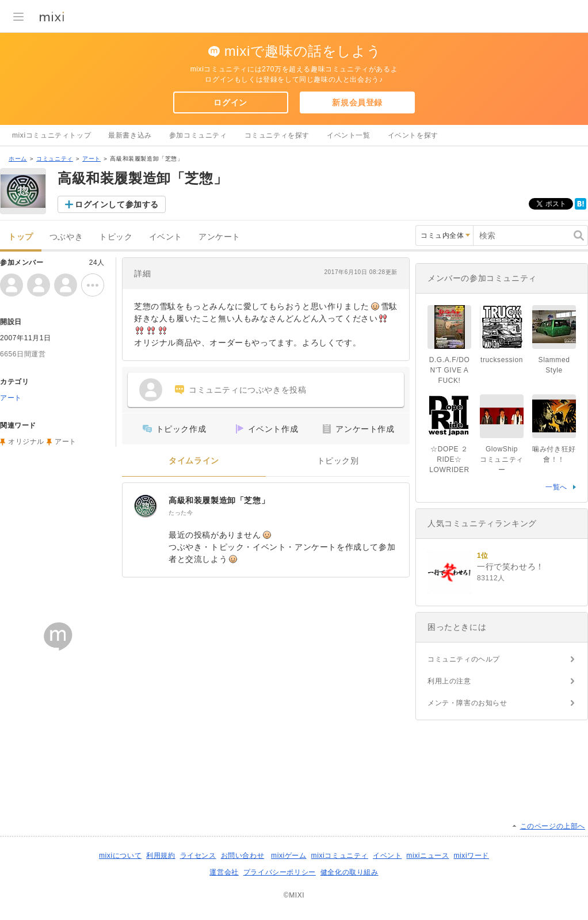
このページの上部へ (553, 826)
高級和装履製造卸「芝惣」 (219, 500)
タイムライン (194, 461)
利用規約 (161, 856)
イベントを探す (413, 135)
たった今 (181, 513)
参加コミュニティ (198, 135)
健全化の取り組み (350, 872)
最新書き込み (130, 135)
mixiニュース (427, 856)
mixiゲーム (289, 856)
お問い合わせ (243, 856)
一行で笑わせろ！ (511, 567)
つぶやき (66, 237)
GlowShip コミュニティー (503, 459)
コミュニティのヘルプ (464, 659)
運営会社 (224, 872)
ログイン (230, 102)
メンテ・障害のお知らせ (467, 703)
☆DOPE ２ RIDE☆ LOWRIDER (449, 459)
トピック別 (338, 461)
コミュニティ (55, 159)
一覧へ (556, 487)
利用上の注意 (449, 681)
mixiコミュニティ (340, 856)
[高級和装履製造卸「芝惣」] (146, 506)
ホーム (18, 159)
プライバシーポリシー (280, 872)
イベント (166, 237)
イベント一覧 (349, 135)
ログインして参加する (117, 204)
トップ (21, 237)
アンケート (219, 237)
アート (91, 159)
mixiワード (471, 856)
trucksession (502, 360)
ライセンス (198, 856)
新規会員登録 (357, 102)
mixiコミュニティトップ (51, 135)
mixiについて (120, 856)
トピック (116, 237)
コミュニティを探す (277, 135)
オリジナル (26, 442)
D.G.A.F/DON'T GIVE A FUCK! (450, 370)
